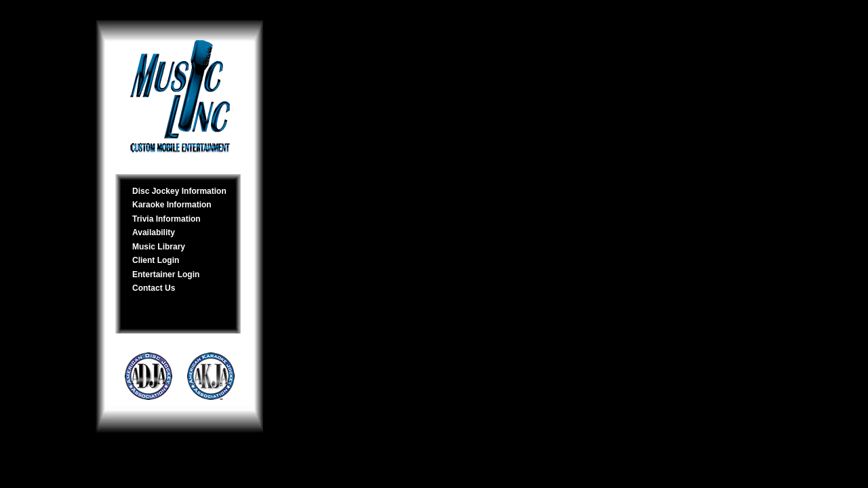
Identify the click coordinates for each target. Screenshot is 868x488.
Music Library (159, 247)
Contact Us (154, 288)
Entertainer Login (166, 274)
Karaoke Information (172, 205)
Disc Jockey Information (179, 191)
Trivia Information (166, 219)
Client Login (156, 260)
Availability (154, 232)
